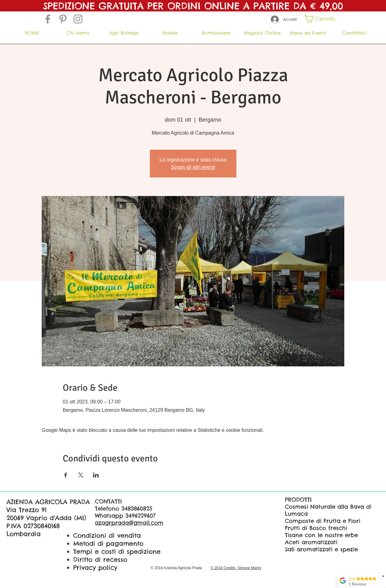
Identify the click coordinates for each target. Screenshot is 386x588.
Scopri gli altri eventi (193, 167)
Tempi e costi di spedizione (117, 551)
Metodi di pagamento (108, 543)
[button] (323, 19)
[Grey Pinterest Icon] (63, 19)
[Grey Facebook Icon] (48, 19)
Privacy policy (95, 567)
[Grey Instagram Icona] (78, 19)
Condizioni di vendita (107, 535)
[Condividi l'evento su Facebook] (66, 475)
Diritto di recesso (100, 559)
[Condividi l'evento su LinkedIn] (96, 475)
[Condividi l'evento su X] (81, 475)
